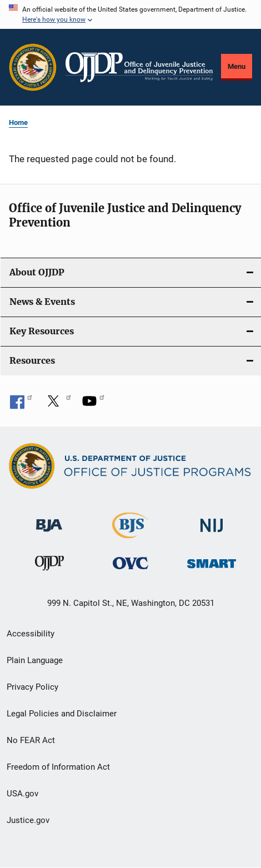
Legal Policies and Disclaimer (62, 714)
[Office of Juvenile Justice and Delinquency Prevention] (49, 566)
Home (18, 122)
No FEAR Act (31, 740)
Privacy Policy (32, 687)
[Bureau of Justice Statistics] (130, 533)
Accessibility (31, 634)
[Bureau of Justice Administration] (49, 520)
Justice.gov (28, 820)
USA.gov (22, 794)
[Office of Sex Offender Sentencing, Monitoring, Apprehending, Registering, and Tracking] (212, 561)
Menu (237, 66)
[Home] (139, 67)
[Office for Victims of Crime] (130, 563)
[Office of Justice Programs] (33, 67)
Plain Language (35, 660)
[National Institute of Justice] (212, 521)
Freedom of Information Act (58, 767)
